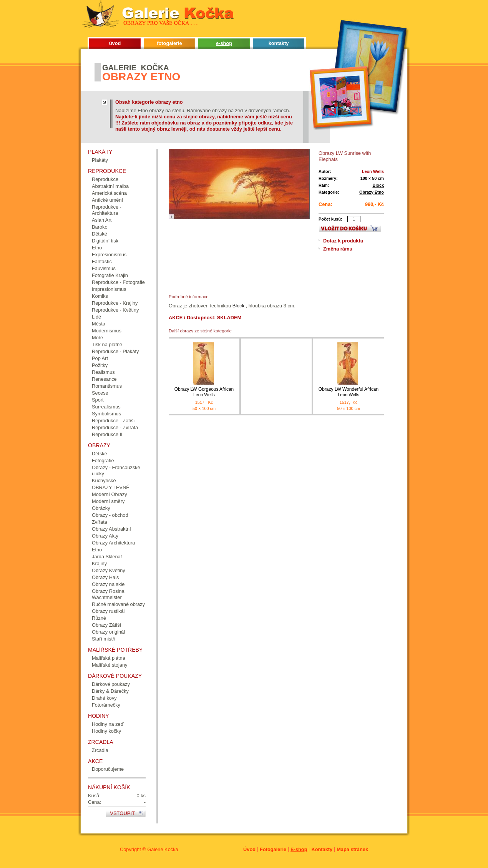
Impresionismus (109, 289)
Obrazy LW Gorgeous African (204, 392)
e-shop (224, 43)
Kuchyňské (104, 480)
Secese (100, 393)
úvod (115, 43)
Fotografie (103, 461)
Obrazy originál (108, 632)
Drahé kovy (104, 698)
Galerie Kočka (163, 849)
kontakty (279, 43)
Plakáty (100, 160)
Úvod (249, 849)
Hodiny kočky (106, 731)
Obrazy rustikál (108, 611)
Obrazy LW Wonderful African (349, 392)
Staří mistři (104, 639)
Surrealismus (106, 407)
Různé (99, 618)
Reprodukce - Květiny (115, 310)
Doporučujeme (108, 769)
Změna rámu (338, 249)
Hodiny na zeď (108, 724)
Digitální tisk (105, 241)
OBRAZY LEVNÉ (111, 487)
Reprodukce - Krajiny (115, 303)
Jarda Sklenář (107, 557)
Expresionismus (109, 255)
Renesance (104, 379)
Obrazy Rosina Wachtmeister (108, 594)
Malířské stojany (110, 665)
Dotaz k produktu (343, 241)
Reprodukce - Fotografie (118, 282)
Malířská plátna (109, 658)
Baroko (100, 227)
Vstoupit (122, 813)
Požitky (100, 365)
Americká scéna (109, 193)
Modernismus (107, 331)
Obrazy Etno (372, 192)
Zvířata (100, 522)
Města (99, 324)
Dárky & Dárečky (110, 691)
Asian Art (102, 220)
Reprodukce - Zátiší (113, 421)
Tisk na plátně (107, 344)
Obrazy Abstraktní (111, 529)
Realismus (103, 372)
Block (378, 185)
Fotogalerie (273, 849)
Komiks (100, 296)
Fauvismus (104, 268)
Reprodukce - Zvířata (115, 427)
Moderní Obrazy (110, 494)
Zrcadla (100, 750)
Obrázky (101, 508)
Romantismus (107, 386)
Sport (98, 400)
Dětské (100, 234)
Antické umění (107, 200)
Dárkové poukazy (111, 684)
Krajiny (99, 563)
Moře (97, 338)
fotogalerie (169, 43)
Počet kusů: (330, 219)
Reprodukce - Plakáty (115, 351)
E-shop (299, 849)
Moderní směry (108, 501)
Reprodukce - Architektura (107, 210)
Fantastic (102, 261)
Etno (97, 248)
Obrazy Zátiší (106, 625)
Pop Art (100, 358)
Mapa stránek (352, 849)
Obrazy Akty (105, 536)
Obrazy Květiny (109, 570)
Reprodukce (105, 179)
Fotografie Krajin (110, 275)
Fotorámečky (106, 705)
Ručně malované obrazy (118, 604)
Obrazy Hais (105, 577)
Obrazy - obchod (110, 515)
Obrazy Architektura (113, 543)
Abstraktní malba (110, 186)
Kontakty (322, 849)
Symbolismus (106, 414)
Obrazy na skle (108, 584)
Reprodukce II (107, 434)
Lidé (96, 317)
